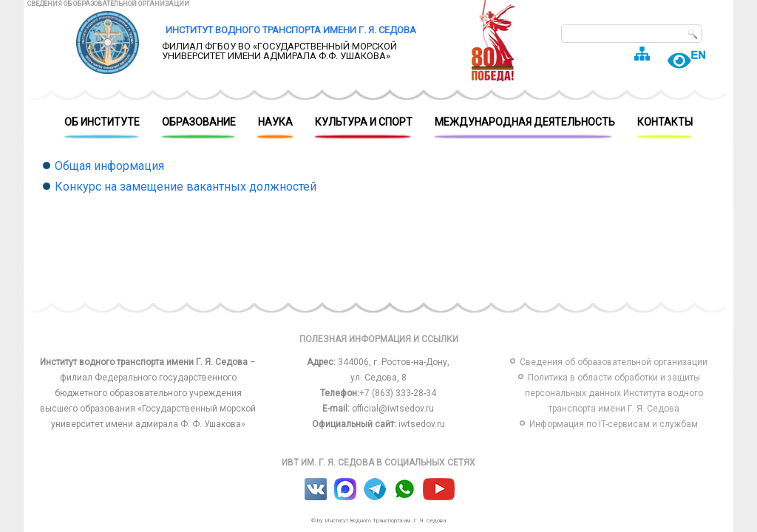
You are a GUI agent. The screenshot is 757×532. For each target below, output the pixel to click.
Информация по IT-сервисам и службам (614, 424)
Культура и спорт (364, 126)
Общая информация (109, 166)
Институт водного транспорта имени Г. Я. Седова (291, 30)
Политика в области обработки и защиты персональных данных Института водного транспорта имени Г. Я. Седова (614, 393)
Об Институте (102, 126)
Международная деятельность (525, 126)
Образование (199, 126)
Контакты (665, 126)
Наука (275, 126)
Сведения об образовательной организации (108, 4)
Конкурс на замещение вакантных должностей (186, 187)
